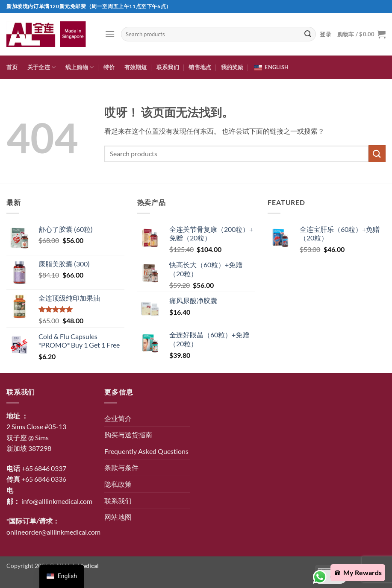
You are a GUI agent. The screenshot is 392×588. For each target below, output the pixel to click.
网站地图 (118, 517)
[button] (110, 34)
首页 (12, 67)
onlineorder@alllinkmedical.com (53, 532)
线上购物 (80, 67)
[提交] (308, 34)
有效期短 (136, 67)
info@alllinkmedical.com (57, 501)
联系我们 (168, 67)
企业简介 (118, 418)
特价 (109, 67)
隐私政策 (118, 484)
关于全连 (41, 67)
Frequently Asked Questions (146, 451)
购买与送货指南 (128, 434)
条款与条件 (121, 467)
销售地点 (200, 67)
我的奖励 (232, 67)
